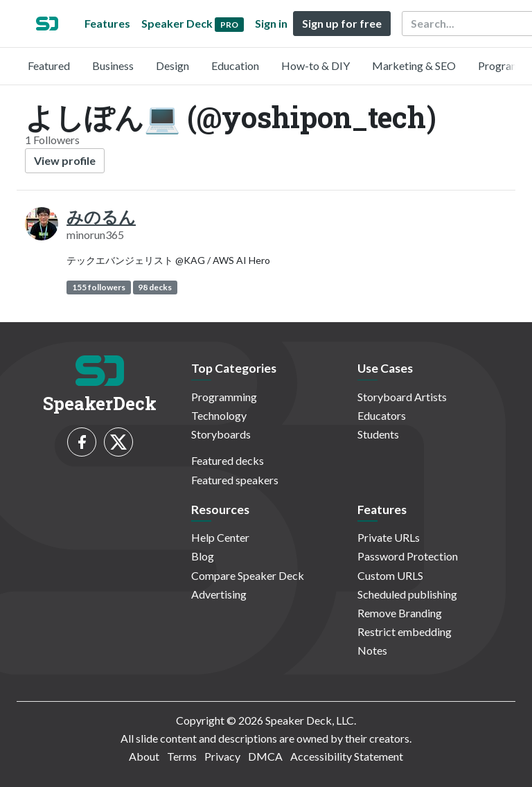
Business (113, 65)
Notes (372, 650)
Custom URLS (390, 575)
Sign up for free (342, 23)
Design (172, 65)
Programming (224, 397)
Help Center (220, 537)
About (144, 756)
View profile (65, 160)
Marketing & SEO (414, 65)
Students (378, 434)
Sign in (271, 23)
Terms (182, 756)
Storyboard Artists (402, 397)
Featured (49, 65)
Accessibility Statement (347, 756)
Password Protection (408, 556)
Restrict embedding (405, 631)
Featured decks (228, 460)
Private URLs (389, 537)
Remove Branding (400, 613)
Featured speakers (235, 480)
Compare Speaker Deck (248, 575)
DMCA (265, 756)
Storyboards (221, 434)
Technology (219, 415)
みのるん (101, 216)
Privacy (222, 756)
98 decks (155, 287)
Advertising (219, 594)
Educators (382, 415)
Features (107, 23)
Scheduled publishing (407, 594)
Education (235, 65)
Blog (203, 556)
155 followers (99, 287)
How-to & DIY (316, 65)
